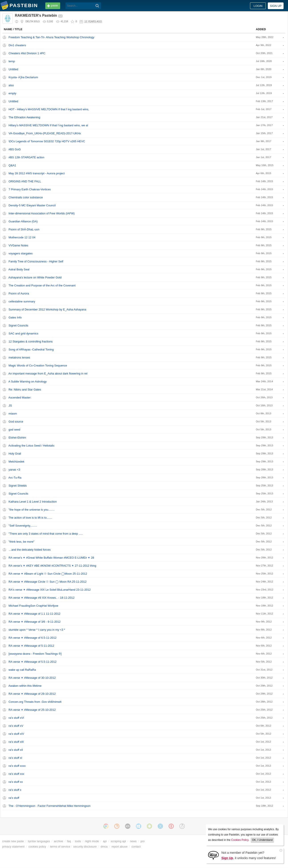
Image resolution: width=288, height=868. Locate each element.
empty (13, 93)
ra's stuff (14, 798)
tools (78, 841)
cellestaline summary (22, 301)
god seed (15, 430)
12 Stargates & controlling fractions (31, 341)
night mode (92, 841)
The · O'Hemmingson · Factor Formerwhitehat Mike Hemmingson (49, 806)
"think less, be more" (22, 542)
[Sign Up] (213, 855)
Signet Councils (19, 325)
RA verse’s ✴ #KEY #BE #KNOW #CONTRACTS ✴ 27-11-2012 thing (53, 566)
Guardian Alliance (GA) (23, 221)
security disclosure (85, 847)
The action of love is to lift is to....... (30, 518)
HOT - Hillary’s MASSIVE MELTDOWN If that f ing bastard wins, (49, 109)
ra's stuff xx (16, 782)
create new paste (13, 841)
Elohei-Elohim (17, 438)
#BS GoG (15, 149)
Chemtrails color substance (26, 197)
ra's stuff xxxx (17, 766)
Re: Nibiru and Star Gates (25, 390)
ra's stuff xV (16, 726)
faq (69, 841)
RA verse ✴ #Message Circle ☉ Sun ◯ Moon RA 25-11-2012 (48, 582)
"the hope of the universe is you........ (32, 510)
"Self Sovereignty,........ (23, 526)
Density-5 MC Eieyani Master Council (32, 205)
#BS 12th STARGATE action (27, 157)
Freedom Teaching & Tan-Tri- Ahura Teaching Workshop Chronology (52, 37)
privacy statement (13, 847)
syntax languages (39, 841)
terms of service (60, 847)
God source (16, 422)
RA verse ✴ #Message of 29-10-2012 (32, 694)
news (133, 841)
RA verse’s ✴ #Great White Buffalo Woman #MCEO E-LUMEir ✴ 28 (51, 558)
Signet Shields (18, 486)
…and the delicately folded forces (30, 550)
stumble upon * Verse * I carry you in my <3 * (37, 630)
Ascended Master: (20, 398)
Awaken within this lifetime (25, 686)
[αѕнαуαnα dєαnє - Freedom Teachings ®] (35, 654)
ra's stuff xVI (16, 718)
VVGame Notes (19, 245)
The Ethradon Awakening (24, 117)
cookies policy (37, 847)
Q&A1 (12, 165)
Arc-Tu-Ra (15, 478)
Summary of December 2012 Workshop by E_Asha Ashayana (48, 309)
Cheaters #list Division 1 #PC (27, 53)
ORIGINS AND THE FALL (25, 181)
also (11, 85)
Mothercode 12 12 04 (22, 237)
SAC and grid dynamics (24, 333)
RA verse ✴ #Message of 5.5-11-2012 (33, 662)
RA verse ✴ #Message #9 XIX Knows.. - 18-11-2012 (42, 598)
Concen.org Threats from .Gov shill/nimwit (35, 702)
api (105, 841)
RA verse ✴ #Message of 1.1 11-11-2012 (35, 614)
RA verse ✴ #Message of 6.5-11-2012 (33, 638)
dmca (104, 847)
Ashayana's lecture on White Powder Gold (35, 277)
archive (59, 841)
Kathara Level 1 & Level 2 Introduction (33, 502)
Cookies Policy (240, 840)
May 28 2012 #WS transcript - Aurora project (37, 173)
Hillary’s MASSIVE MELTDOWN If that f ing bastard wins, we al (48, 125)
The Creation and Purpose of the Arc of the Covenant (42, 285)
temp (12, 61)
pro (143, 841)
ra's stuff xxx (16, 774)
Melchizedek (17, 462)
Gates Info (15, 317)
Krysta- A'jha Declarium (23, 77)
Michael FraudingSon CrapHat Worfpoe (34, 606)
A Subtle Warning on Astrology (28, 382)
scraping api (118, 841)
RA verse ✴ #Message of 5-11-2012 (31, 646)
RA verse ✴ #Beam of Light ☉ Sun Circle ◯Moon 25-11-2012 (48, 574)
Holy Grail (15, 454)
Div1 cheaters (17, 45)
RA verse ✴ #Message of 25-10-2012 (32, 710)
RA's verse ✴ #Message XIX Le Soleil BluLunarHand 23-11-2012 (50, 590)
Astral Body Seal (19, 269)
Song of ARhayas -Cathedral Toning (31, 349)
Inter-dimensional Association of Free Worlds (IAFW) (42, 213)
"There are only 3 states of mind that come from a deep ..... (46, 534)
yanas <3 (14, 470)
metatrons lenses (19, 357)
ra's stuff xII (16, 750)
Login (258, 6)
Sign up (276, 6)
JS (10, 406)
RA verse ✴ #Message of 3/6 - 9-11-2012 (35, 622)
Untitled (13, 69)
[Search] (97, 6)
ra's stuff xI (15, 758)
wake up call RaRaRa (22, 670)
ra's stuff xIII (16, 742)
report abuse (119, 847)
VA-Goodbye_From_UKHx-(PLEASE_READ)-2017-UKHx (45, 133)
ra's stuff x (15, 790)
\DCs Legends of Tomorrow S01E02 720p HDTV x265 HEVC (47, 141)
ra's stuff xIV (16, 734)
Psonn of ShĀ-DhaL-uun (24, 229)
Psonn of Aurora (19, 293)
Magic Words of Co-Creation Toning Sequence (38, 366)
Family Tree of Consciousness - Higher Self (36, 261)
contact (136, 847)
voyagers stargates (21, 253)
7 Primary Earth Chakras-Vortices (30, 189)
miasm (13, 414)
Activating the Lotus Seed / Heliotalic (32, 446)
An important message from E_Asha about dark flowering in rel (48, 374)
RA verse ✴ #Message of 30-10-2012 (32, 678)
